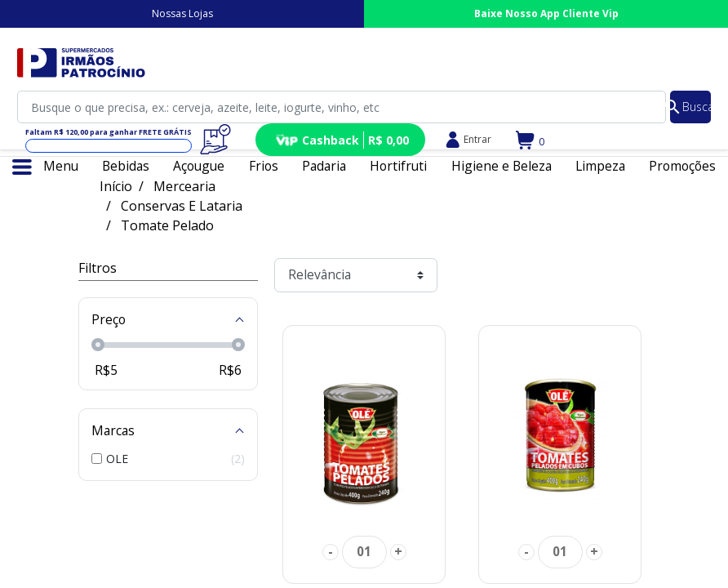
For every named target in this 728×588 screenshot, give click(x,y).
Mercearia (184, 186)
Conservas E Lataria (182, 206)
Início (116, 186)
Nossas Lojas (182, 13)
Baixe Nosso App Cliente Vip (546, 13)
